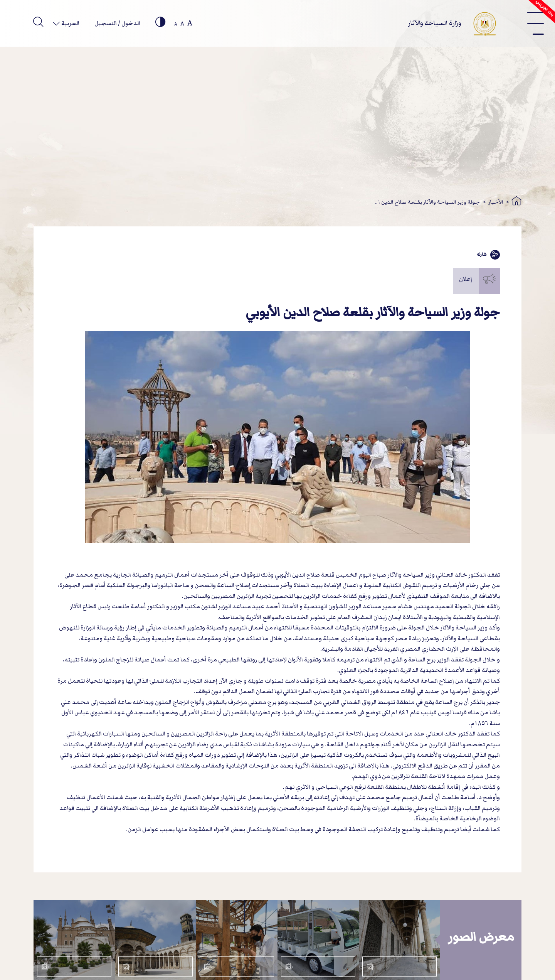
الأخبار (496, 202)
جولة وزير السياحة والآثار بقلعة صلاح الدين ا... (427, 202)
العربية (70, 23)
